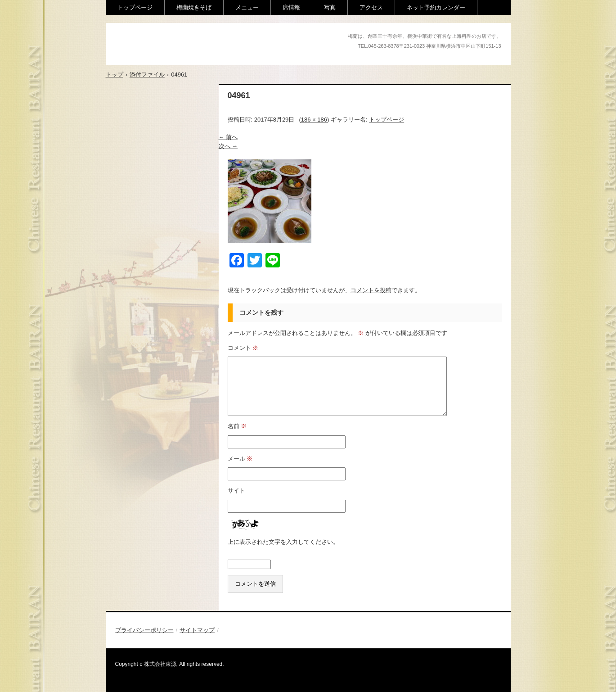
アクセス (371, 7)
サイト (236, 491)
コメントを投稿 (371, 290)
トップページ (135, 7)
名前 (237, 426)
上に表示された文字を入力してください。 (283, 542)
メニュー (247, 7)
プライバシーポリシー (144, 630)
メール (240, 459)
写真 (330, 7)
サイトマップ (197, 630)
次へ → (228, 146)
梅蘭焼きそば (194, 7)
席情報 (291, 7)
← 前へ (228, 137)
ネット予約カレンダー (436, 7)
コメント (243, 348)
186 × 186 (314, 120)
